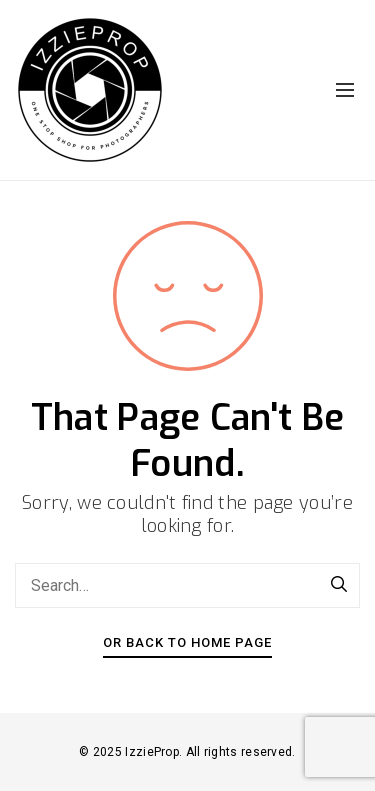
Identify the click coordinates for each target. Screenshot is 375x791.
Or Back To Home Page (187, 642)
